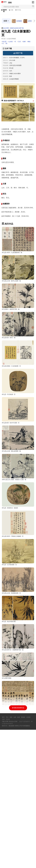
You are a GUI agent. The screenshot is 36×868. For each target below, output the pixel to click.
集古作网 (6, 28)
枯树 (24, 42)
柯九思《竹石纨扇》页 (9, 435)
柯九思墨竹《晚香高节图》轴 (11, 326)
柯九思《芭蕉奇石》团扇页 (10, 581)
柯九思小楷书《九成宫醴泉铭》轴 (12, 252)
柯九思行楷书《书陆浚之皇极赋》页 (13, 618)
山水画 (11, 42)
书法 (7, 855)
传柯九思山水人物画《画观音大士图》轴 (14, 545)
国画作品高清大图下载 (17, 28)
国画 (10, 3)
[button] (33, 101)
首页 (3, 855)
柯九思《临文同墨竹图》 (9, 727)
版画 (19, 855)
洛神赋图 (17, 21)
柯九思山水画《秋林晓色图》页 (11, 691)
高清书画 (4, 11)
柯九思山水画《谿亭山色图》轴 (11, 289)
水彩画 (28, 855)
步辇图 (28, 21)
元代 (19, 42)
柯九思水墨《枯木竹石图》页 (11, 472)
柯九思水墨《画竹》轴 (9, 362)
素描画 (23, 855)
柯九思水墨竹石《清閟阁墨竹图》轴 (13, 764)
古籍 (11, 10)
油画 (15, 855)
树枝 (29, 42)
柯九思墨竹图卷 (7, 800)
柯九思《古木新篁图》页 (9, 654)
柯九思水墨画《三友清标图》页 (11, 399)
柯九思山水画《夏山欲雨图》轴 (11, 508)
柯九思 (4, 42)
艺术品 (18, 10)
